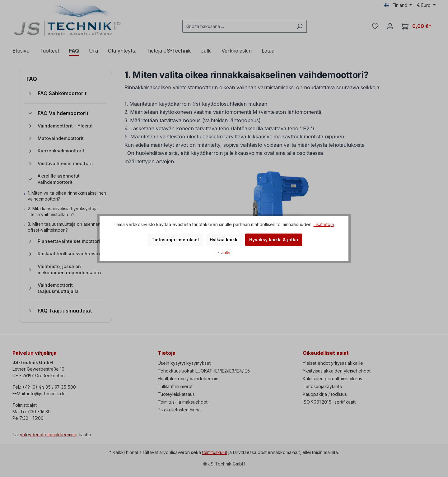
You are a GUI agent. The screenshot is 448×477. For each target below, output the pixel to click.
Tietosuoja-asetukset (175, 240)
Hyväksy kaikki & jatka (274, 240)
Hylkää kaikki (224, 240)
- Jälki (224, 253)
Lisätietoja (324, 224)
